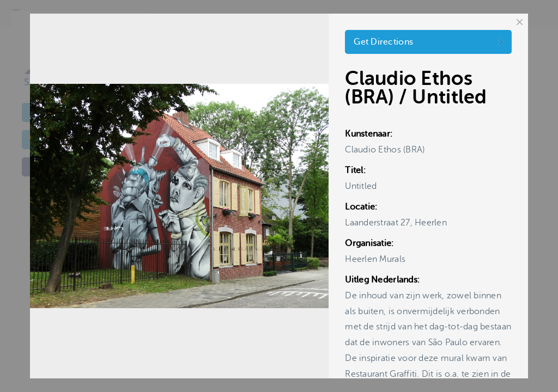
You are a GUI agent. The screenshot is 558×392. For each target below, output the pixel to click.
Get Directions (383, 42)
